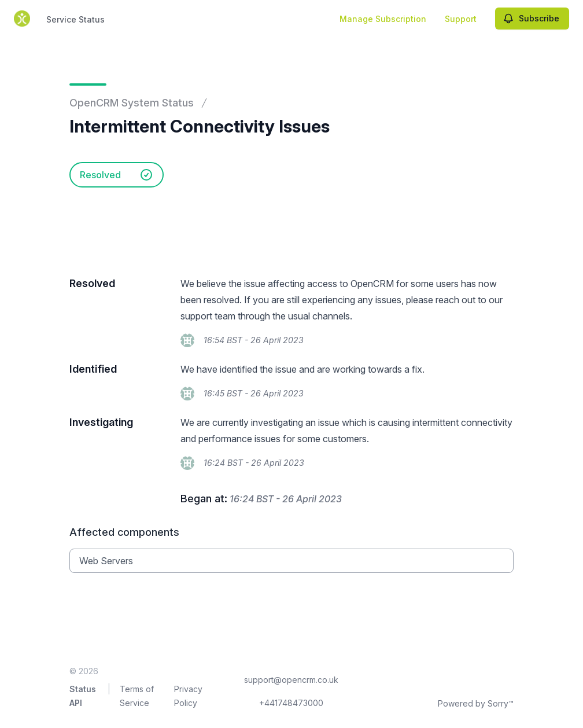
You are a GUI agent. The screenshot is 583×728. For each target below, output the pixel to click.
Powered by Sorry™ (476, 703)
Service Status (75, 19)
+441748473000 (291, 703)
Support (461, 19)
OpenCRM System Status (132, 103)
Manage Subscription (383, 19)
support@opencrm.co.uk (291, 680)
